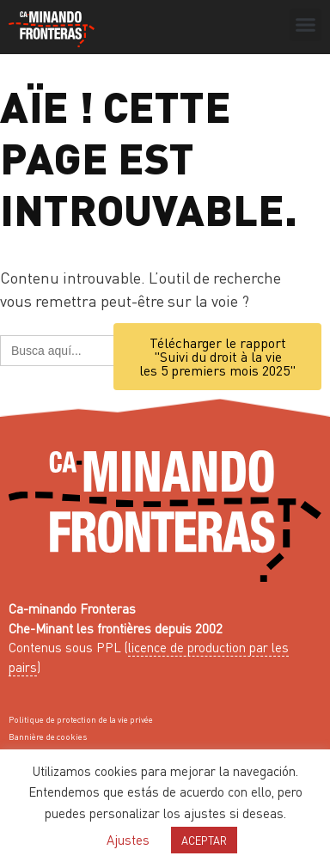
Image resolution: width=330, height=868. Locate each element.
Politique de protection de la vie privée (81, 719)
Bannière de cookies (48, 737)
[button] (306, 25)
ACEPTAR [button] (204, 840)
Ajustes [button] (128, 840)
